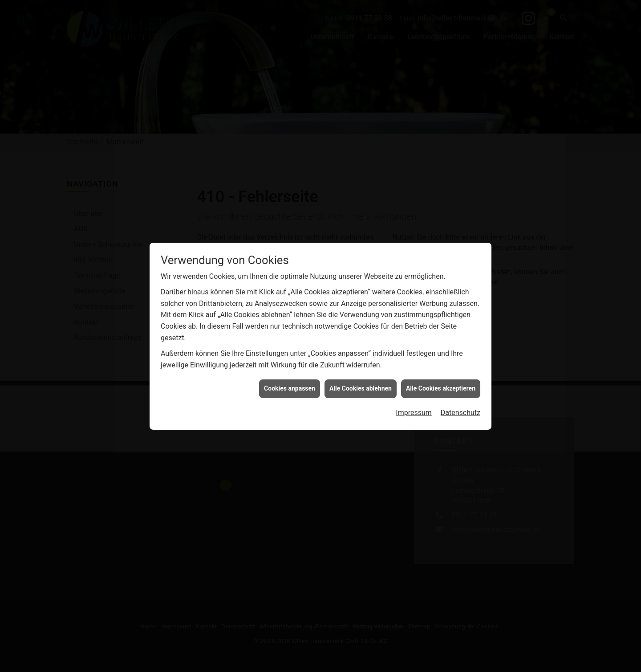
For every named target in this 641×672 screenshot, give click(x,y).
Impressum (414, 361)
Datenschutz (460, 361)
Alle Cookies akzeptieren (441, 337)
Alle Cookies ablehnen (361, 337)
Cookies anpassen (290, 337)
